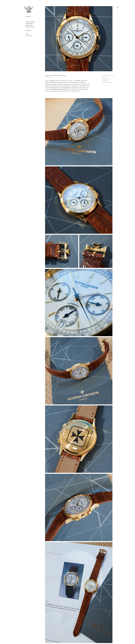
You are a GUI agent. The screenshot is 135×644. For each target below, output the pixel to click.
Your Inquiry (29, 36)
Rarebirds (28, 17)
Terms (27, 641)
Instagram (28, 30)
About (27, 34)
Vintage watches (30, 22)
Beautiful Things (30, 27)
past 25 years (29, 25)
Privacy (28, 639)
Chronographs (29, 23)
